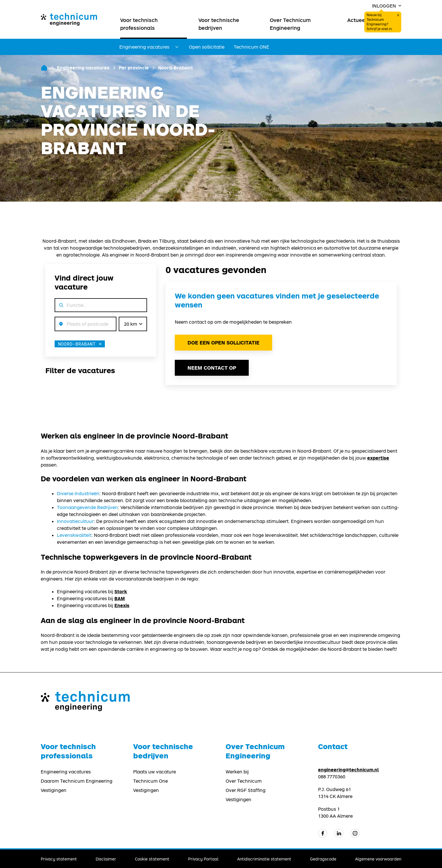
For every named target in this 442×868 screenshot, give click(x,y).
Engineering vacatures (83, 68)
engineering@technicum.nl (348, 770)
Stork (121, 591)
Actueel (357, 20)
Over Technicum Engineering (290, 24)
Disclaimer (106, 859)
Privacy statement (59, 859)
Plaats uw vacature (155, 772)
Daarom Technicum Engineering (77, 781)
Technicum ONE (251, 47)
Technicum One (151, 781)
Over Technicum (244, 781)
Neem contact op (212, 368)
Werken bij (237, 772)
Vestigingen (54, 790)
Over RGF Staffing (246, 790)
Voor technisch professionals (139, 24)
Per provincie (134, 68)
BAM (120, 598)
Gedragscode (323, 859)
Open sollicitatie (207, 47)
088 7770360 (332, 777)
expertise (378, 458)
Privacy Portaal (203, 859)
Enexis (122, 605)
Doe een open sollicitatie (223, 343)
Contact (333, 746)
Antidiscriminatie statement (264, 859)
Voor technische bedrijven (219, 24)
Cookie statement (152, 859)
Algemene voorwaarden (378, 859)
